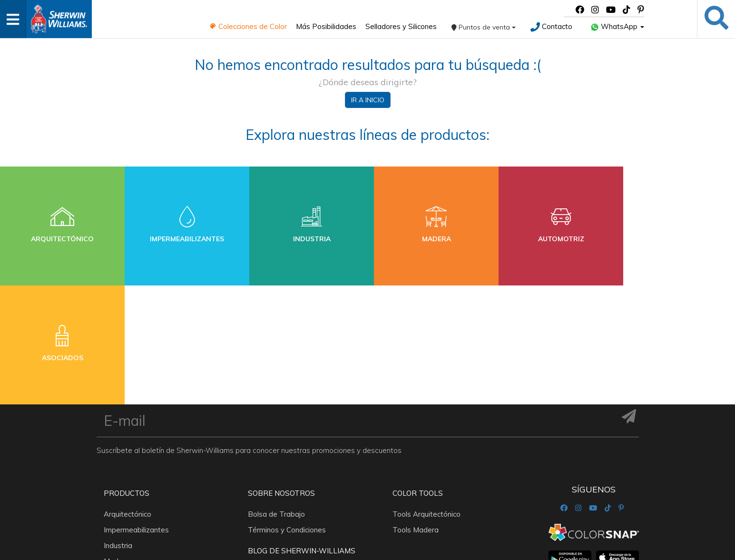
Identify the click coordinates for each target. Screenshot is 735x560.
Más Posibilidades (326, 26)
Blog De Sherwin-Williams (302, 432)
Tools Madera (416, 411)
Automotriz (122, 458)
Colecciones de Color (248, 26)
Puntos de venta (484, 27)
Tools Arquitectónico (426, 395)
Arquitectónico (127, 395)
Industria (118, 427)
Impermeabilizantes (136, 411)
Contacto (551, 26)
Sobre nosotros (281, 374)
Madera (117, 442)
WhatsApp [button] (617, 26)
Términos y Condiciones (287, 411)
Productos (127, 374)
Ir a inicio (368, 100)
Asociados (121, 474)
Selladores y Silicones (401, 26)
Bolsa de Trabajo (276, 395)
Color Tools (418, 374)
